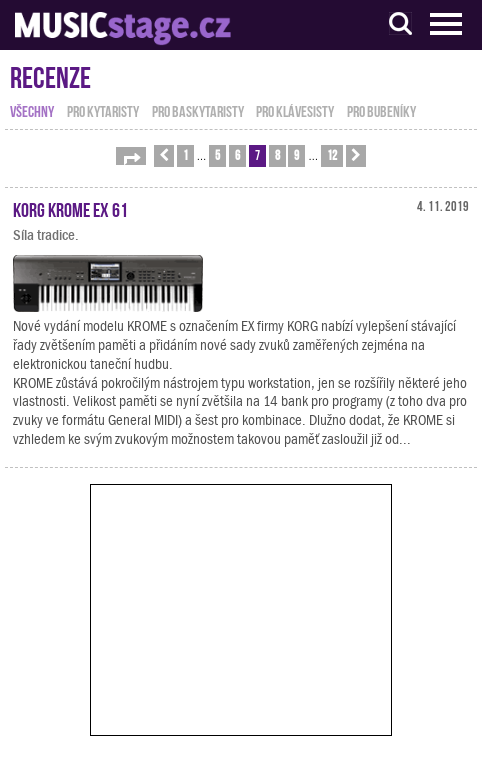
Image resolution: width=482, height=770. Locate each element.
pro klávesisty (295, 110)
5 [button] (217, 154)
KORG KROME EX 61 (70, 208)
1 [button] (185, 154)
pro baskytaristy (198, 110)
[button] (131, 156)
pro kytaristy (103, 110)
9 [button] (296, 154)
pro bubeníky (381, 110)
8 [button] (277, 154)
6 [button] (237, 154)
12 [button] (332, 154)
